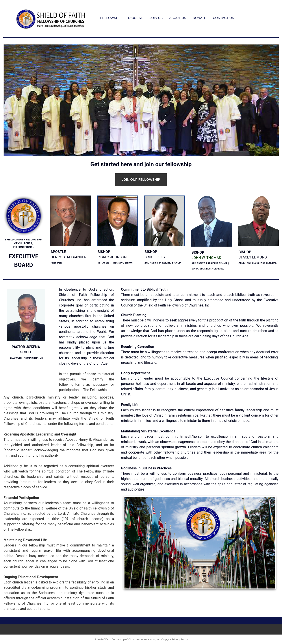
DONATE (199, 18)
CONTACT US (223, 18)
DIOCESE (136, 18)
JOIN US (156, 18)
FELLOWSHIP (111, 18)
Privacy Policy (180, 639)
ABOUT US (178, 18)
